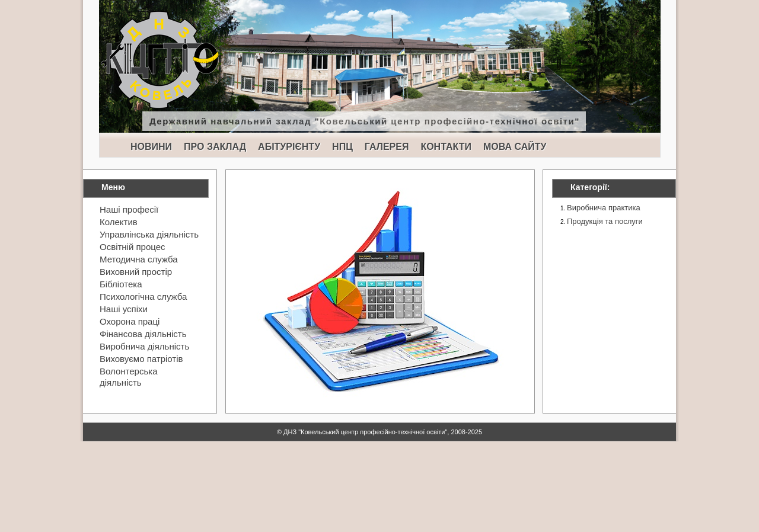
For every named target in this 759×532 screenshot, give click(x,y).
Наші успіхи (124, 309)
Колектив (119, 222)
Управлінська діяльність (149, 234)
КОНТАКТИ (446, 147)
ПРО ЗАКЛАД (215, 147)
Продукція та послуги (605, 221)
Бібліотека (121, 284)
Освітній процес (133, 247)
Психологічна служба (143, 297)
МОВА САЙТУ (515, 147)
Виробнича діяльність (144, 346)
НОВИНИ (151, 147)
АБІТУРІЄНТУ (289, 147)
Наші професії (129, 209)
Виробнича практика (604, 208)
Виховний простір (136, 272)
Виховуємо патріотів (141, 359)
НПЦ (342, 147)
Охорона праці (130, 321)
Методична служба (139, 259)
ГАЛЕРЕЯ (387, 147)
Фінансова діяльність (143, 334)
